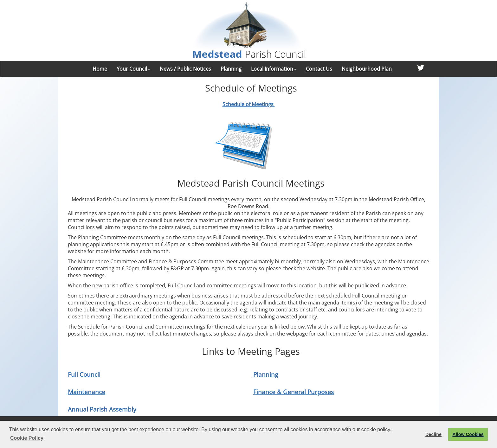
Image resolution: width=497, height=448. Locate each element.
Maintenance (87, 392)
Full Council (84, 374)
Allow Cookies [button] (468, 434)
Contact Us (319, 69)
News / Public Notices (185, 69)
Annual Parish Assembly (102, 409)
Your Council (133, 69)
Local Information (274, 69)
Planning (231, 69)
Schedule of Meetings (249, 104)
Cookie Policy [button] (27, 438)
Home (100, 69)
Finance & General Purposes (294, 392)
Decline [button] (433, 434)
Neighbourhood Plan (367, 69)
